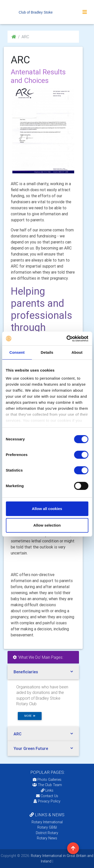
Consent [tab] (17, 352)
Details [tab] (47, 352)
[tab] (43, 672)
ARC (18, 734)
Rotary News (47, 838)
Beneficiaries (26, 672)
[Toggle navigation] (85, 12)
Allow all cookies (47, 509)
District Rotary (47, 833)
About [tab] (77, 352)
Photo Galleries (47, 780)
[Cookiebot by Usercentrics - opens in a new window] (67, 339)
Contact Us (47, 796)
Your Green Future (31, 748)
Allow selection (47, 525)
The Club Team (47, 785)
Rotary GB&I (47, 827)
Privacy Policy (47, 801)
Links (47, 790)
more (30, 716)
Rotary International (47, 822)
